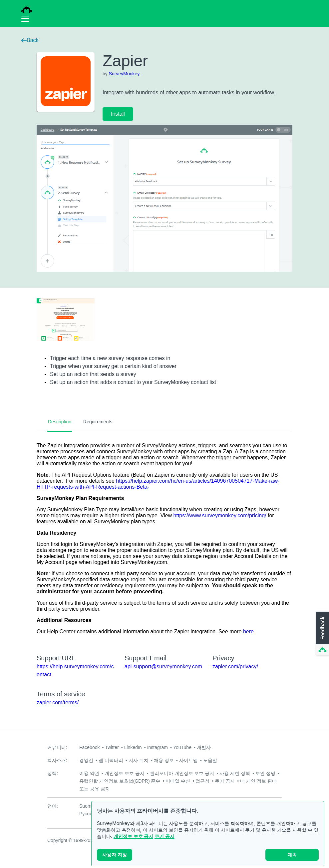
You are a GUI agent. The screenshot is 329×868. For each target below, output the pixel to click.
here (248, 631)
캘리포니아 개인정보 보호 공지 (182, 773)
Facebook (89, 747)
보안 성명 (265, 773)
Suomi (86, 806)
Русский (88, 814)
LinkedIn (133, 747)
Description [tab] (60, 422)
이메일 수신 (178, 781)
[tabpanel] (164, 539)
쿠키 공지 (164, 836)
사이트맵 (188, 760)
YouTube (182, 747)
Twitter (112, 747)
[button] (322, 634)
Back (30, 40)
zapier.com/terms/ (58, 702)
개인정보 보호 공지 (133, 836)
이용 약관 (89, 773)
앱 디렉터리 (111, 760)
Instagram (158, 747)
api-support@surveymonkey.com (163, 666)
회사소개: (57, 760)
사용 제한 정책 (235, 773)
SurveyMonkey (124, 74)
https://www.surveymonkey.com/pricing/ (220, 515)
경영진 (86, 760)
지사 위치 (139, 760)
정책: (53, 773)
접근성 (202, 781)
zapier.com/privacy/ (235, 666)
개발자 (204, 747)
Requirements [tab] (98, 422)
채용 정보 (164, 760)
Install (118, 114)
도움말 (210, 760)
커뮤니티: (57, 747)
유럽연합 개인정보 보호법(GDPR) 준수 (120, 781)
